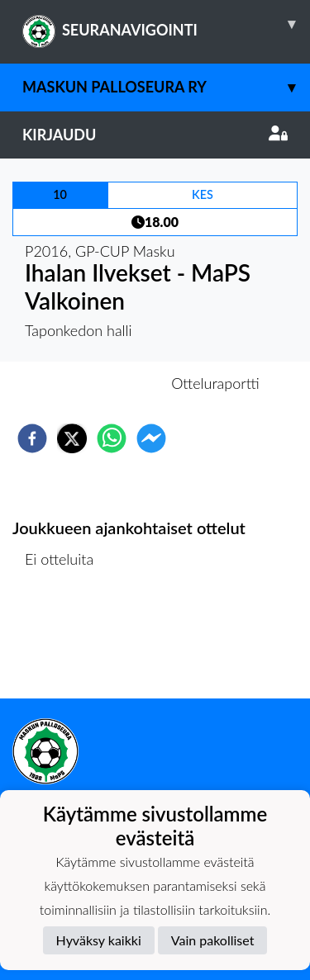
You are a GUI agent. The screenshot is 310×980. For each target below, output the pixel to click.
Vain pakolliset (213, 940)
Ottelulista (66, 643)
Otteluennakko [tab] (98, 383)
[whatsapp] (112, 438)
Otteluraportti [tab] (215, 383)
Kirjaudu (155, 135)
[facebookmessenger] (151, 438)
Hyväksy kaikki (99, 940)
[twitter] (72, 438)
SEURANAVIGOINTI (166, 24)
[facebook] (32, 438)
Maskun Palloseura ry (166, 87)
